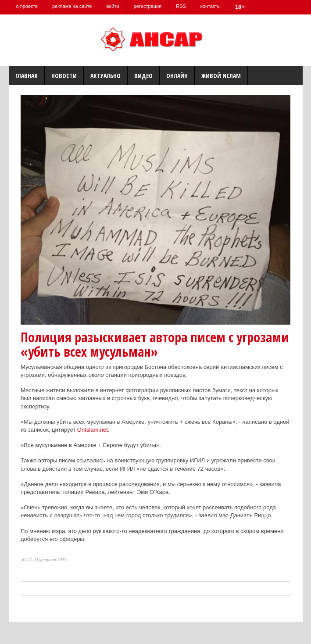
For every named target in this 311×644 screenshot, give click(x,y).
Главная (27, 76)
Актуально (105, 76)
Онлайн (177, 76)
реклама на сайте (72, 6)
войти (113, 6)
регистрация (148, 6)
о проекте (27, 6)
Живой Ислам (221, 76)
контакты (211, 6)
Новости (64, 76)
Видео (143, 76)
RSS (181, 6)
